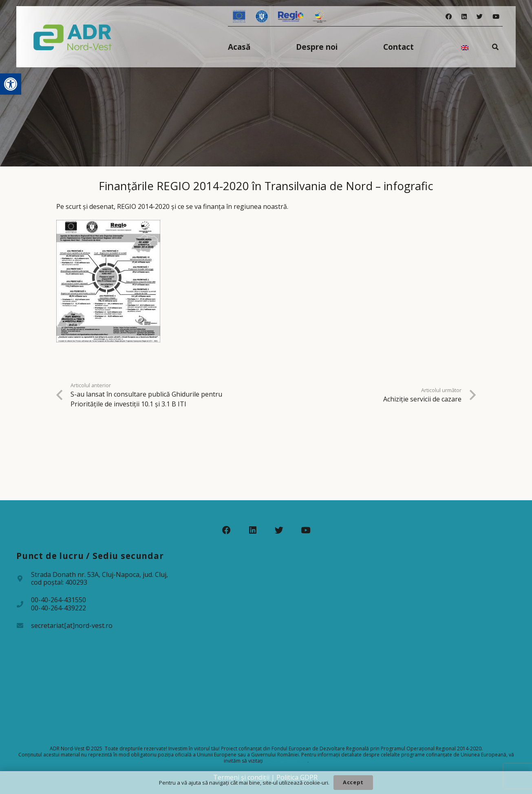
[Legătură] (73, 37)
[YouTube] (496, 17)
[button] (11, 84)
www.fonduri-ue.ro (286, 761)
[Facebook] (449, 17)
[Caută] (496, 47)
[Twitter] (480, 17)
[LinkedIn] (464, 17)
